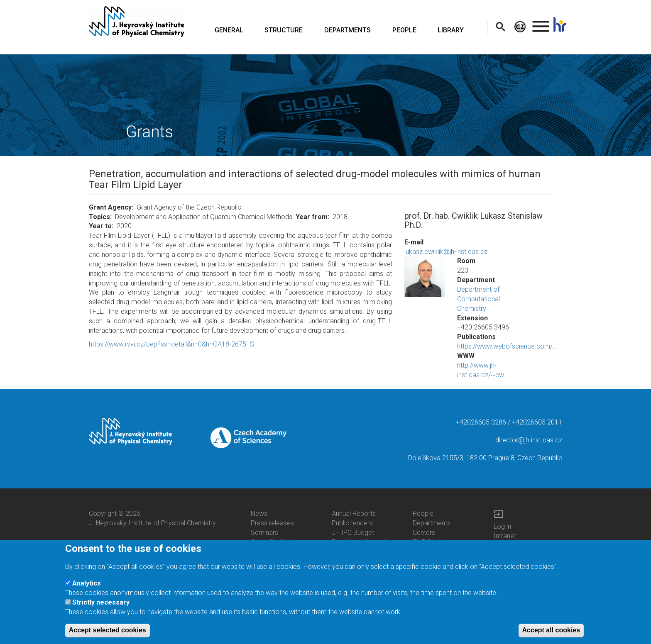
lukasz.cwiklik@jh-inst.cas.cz (446, 252)
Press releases (272, 523)
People (423, 513)
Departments (432, 523)
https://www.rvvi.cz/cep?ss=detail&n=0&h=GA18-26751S (171, 344)
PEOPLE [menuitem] (404, 30)
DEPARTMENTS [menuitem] (348, 30)
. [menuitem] (541, 23)
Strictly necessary (101, 606)
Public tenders (352, 523)
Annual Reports (354, 513)
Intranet (505, 536)
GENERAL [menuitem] (229, 30)
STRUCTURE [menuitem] (284, 30)
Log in (502, 526)
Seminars (264, 533)
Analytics (87, 587)
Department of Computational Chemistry (478, 299)
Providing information (363, 542)
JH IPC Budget (353, 533)
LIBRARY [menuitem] (451, 30)
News (259, 513)
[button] (425, 277)
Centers (424, 533)
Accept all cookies (551, 634)
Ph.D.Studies (431, 542)
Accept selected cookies (108, 634)
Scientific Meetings (278, 542)
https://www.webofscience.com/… (507, 346)
